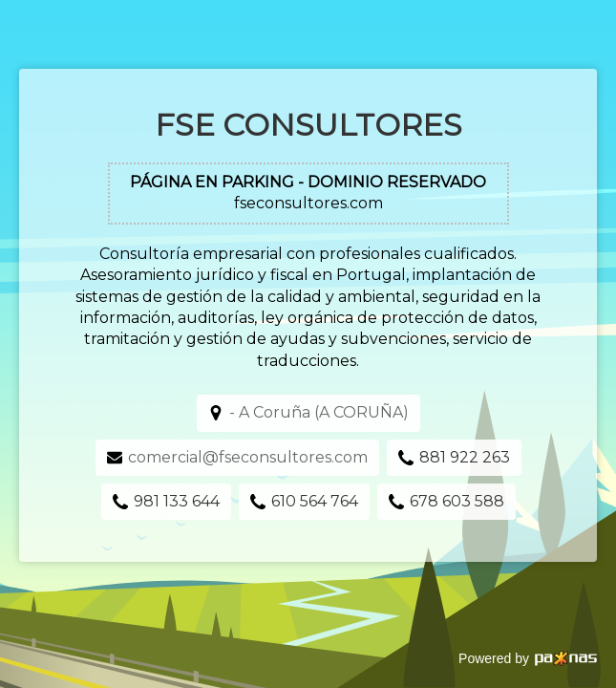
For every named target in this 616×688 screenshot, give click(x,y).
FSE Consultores (308, 125)
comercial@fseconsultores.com (248, 457)
